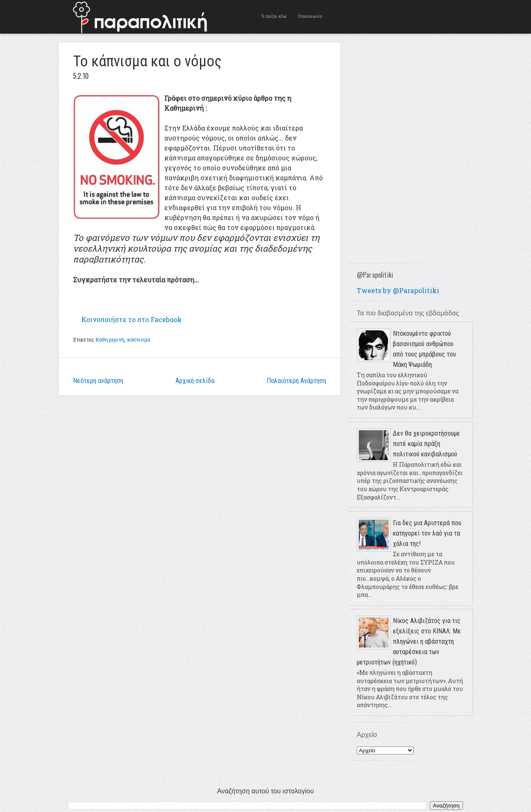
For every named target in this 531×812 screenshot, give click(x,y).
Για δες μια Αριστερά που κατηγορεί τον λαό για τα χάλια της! (427, 533)
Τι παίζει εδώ (274, 16)
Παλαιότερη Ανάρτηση (296, 381)
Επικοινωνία (310, 16)
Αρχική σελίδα (195, 381)
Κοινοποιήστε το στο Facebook (132, 319)
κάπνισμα (139, 339)
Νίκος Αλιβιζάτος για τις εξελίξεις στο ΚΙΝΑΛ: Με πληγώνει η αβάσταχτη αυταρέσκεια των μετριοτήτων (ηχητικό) (409, 641)
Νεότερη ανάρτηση (98, 381)
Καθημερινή (110, 339)
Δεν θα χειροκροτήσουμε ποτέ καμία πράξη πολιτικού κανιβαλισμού (426, 444)
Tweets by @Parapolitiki (398, 290)
